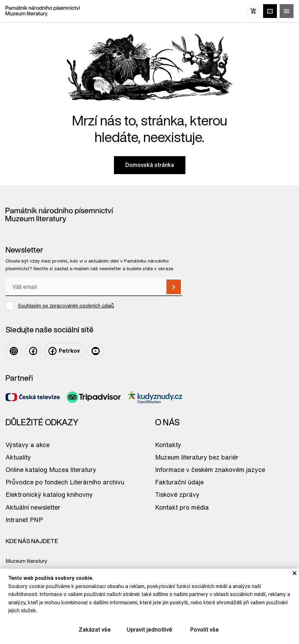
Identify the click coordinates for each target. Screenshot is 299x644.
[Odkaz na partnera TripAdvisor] (94, 397)
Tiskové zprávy (177, 494)
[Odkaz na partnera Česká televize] (33, 397)
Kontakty (168, 445)
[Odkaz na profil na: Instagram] (14, 351)
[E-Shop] (253, 11)
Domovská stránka (150, 165)
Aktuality (18, 457)
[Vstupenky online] (270, 11)
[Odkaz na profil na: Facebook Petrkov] (64, 351)
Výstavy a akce (28, 445)
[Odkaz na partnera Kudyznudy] (155, 397)
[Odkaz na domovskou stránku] (43, 11)
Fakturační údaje (179, 482)
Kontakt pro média (182, 507)
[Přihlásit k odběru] (174, 287)
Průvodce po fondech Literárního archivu (65, 482)
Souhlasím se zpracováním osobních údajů (66, 306)
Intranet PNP (24, 520)
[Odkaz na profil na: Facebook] (33, 351)
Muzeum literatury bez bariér (197, 457)
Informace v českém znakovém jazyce (210, 470)
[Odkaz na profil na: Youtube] (96, 351)
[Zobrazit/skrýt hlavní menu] (287, 11)
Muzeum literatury (26, 561)
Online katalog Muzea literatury (51, 470)
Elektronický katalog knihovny (49, 494)
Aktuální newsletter (33, 507)
